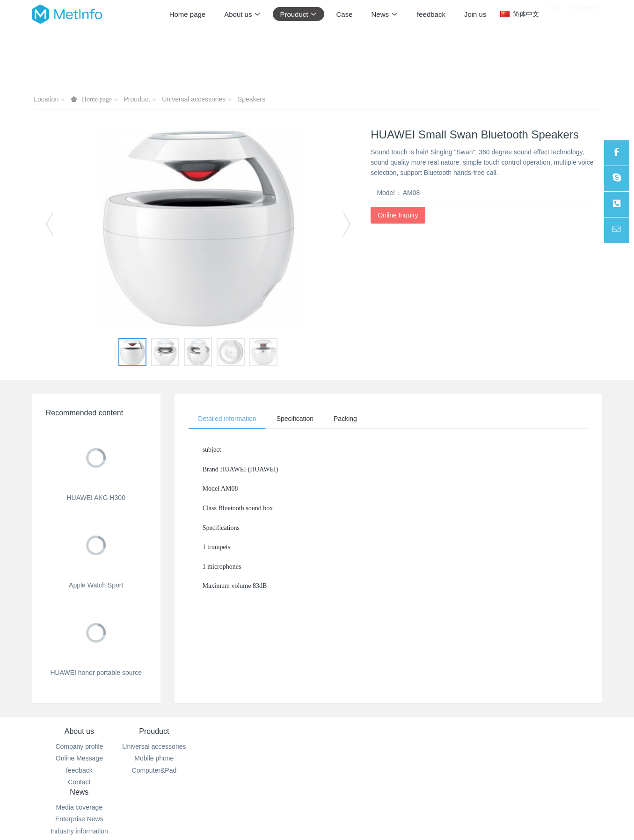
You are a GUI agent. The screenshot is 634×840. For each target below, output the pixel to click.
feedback (79, 770)
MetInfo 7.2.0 (302, 820)
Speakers (251, 99)
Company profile (79, 746)
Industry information (269, 770)
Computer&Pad (175, 770)
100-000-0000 (389, 757)
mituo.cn (376, 820)
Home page (188, 14)
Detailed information (228, 419)
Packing (347, 419)
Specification (295, 419)
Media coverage (270, 746)
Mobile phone (175, 758)
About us (79, 731)
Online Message (79, 758)
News (270, 731)
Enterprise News (270, 758)
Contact (79, 782)
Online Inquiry (398, 215)
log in (556, 14)
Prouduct (137, 99)
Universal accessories (194, 99)
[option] (198, 228)
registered (585, 14)
